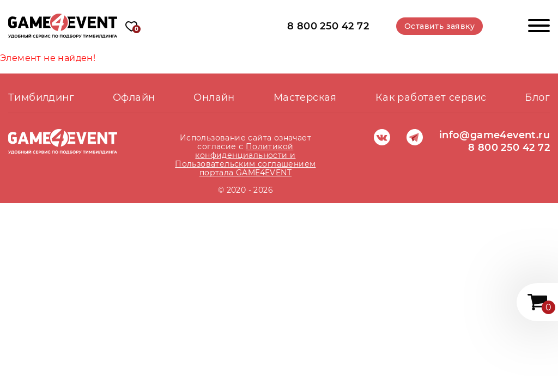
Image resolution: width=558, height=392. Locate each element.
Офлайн (134, 97)
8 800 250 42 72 (328, 26)
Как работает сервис (431, 97)
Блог (537, 97)
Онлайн (214, 97)
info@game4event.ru (495, 135)
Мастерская (305, 97)
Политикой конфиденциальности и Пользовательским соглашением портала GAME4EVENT (245, 160)
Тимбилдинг (41, 97)
